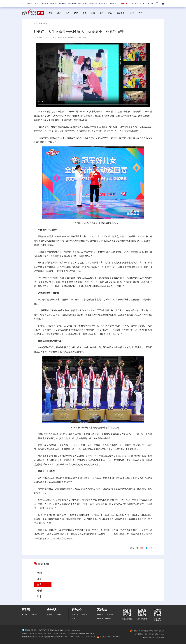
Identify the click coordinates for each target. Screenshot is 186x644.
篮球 (67, 13)
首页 (23, 4)
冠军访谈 (121, 13)
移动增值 (60, 614)
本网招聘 (35, 614)
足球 (76, 13)
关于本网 (25, 614)
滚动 (59, 13)
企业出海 (114, 4)
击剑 (85, 13)
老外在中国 (82, 4)
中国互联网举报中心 (30, 630)
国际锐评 (53, 4)
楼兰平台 (135, 4)
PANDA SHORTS (147, 4)
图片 (110, 13)
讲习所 (37, 4)
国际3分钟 (62, 4)
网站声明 (100, 614)
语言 (30, 4)
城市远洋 (103, 4)
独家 (41, 23)
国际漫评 (45, 4)
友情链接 (110, 614)
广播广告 (75, 614)
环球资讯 (50, 614)
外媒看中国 (93, 4)
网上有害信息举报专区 (104, 618)
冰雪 (93, 13)
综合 (102, 13)
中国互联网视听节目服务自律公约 (33, 637)
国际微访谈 (72, 4)
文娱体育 (125, 4)
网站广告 (85, 614)
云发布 (74, 618)
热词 (140, 13)
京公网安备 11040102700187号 (108, 637)
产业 (132, 13)
